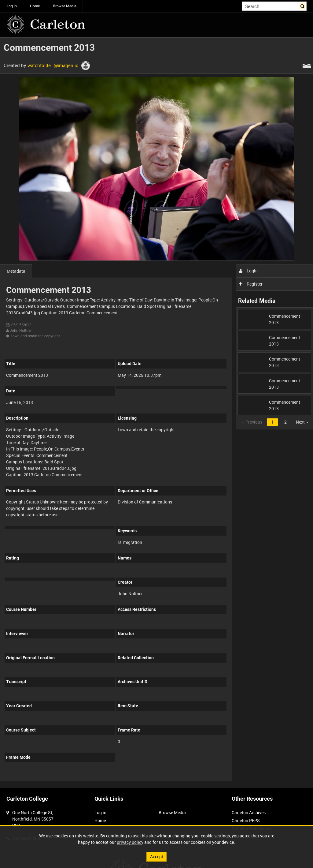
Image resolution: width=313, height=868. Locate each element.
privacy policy (130, 842)
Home (35, 6)
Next (302, 422)
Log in (12, 6)
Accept (157, 857)
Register (251, 284)
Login (248, 271)
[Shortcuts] (307, 65)
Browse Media (65, 6)
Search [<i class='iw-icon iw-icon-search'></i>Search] (303, 6)
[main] (156, 413)
